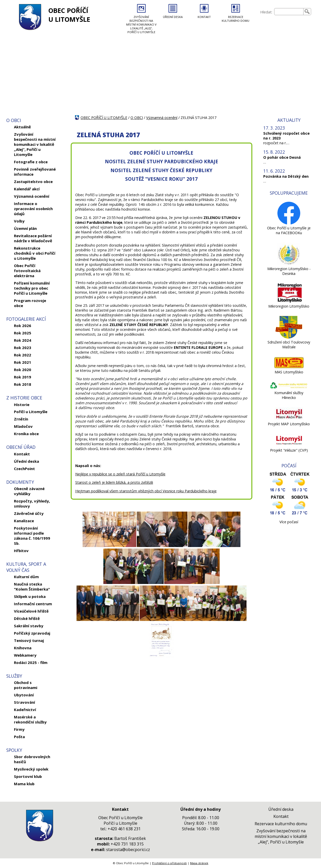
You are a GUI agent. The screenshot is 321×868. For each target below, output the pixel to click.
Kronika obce (26, 434)
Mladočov (23, 426)
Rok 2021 (23, 362)
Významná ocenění (32, 196)
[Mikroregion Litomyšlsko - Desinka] (289, 264)
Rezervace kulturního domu (281, 824)
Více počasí (289, 522)
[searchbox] (289, 12)
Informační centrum (33, 604)
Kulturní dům (26, 577)
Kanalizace (24, 521)
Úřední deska (26, 461)
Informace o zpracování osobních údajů (33, 209)
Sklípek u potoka (30, 596)
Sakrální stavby (29, 626)
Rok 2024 (23, 340)
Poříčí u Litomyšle (31, 412)
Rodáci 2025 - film (31, 662)
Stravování (24, 702)
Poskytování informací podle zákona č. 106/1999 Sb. (32, 536)
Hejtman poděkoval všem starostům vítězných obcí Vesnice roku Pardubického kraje (146, 491)
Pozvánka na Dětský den (286, 176)
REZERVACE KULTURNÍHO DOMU (235, 19)
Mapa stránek (199, 863)
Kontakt (22, 454)
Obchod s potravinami (26, 685)
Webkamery (25, 655)
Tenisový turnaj (29, 640)
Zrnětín (21, 419)
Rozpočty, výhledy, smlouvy (32, 503)
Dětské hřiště (27, 618)
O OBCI (137, 118)
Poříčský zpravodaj (32, 633)
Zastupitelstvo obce (33, 181)
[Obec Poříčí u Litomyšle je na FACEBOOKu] (289, 223)
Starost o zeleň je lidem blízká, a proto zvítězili (114, 482)
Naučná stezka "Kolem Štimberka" (32, 587)
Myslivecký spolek (31, 769)
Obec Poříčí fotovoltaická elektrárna (27, 271)
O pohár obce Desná (282, 157)
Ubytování (24, 695)
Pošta (19, 737)
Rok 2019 (23, 377)
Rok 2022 (23, 355)
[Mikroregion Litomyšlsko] (289, 301)
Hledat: (266, 12)
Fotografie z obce (31, 162)
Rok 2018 (23, 384)
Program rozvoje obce (30, 303)
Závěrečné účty (29, 513)
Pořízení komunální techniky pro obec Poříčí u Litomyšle (32, 288)
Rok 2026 (23, 326)
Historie (22, 405)
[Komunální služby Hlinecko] (289, 388)
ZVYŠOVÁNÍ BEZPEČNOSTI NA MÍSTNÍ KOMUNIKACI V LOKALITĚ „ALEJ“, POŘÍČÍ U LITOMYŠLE (141, 24)
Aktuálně (22, 127)
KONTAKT (204, 17)
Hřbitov (21, 551)
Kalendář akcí (27, 189)
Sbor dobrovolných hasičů (32, 759)
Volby (19, 221)
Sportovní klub (28, 776)
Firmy (19, 729)
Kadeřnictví (25, 710)
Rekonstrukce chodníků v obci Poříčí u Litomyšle (35, 253)
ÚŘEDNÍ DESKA (173, 17)
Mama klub (24, 784)
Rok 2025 (23, 333)
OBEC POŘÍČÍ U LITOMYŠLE (69, 15)
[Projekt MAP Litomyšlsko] (289, 419)
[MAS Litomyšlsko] (289, 367)
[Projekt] (289, 445)
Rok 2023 (23, 348)
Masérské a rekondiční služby (30, 719)
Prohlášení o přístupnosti (169, 863)
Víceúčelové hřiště (31, 611)
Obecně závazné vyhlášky (29, 491)
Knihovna (23, 648)
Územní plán (25, 228)
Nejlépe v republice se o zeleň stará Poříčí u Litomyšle (120, 474)
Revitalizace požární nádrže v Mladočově (33, 238)
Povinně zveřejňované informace (35, 172)
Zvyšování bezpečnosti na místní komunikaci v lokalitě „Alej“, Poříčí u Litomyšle (35, 144)
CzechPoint (24, 469)
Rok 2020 (23, 370)
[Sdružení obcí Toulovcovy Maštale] (289, 337)
